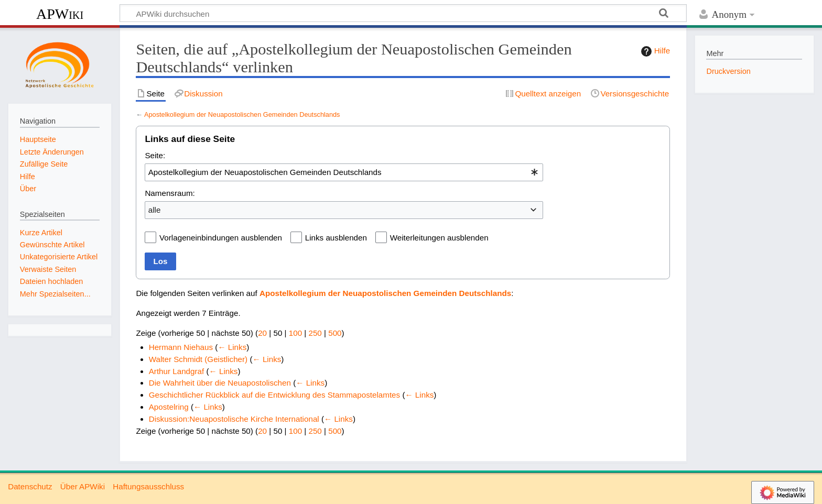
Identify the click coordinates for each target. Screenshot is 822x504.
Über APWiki (83, 486)
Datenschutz (30, 486)
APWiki (60, 14)
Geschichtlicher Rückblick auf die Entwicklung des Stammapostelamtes (274, 395)
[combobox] (344, 172)
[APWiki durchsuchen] (403, 13)
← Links (232, 347)
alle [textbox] (155, 210)
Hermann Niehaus (181, 347)
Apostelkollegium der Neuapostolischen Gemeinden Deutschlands (242, 114)
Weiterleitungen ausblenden (439, 238)
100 (295, 333)
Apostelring (169, 407)
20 (262, 333)
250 (315, 333)
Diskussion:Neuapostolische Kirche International (234, 419)
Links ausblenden (336, 238)
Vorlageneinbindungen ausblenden (221, 238)
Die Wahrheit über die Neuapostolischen (220, 383)
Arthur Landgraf (177, 371)
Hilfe (654, 51)
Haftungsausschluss (148, 486)
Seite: (155, 155)
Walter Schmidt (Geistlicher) (198, 359)
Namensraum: (170, 193)
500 (335, 333)
